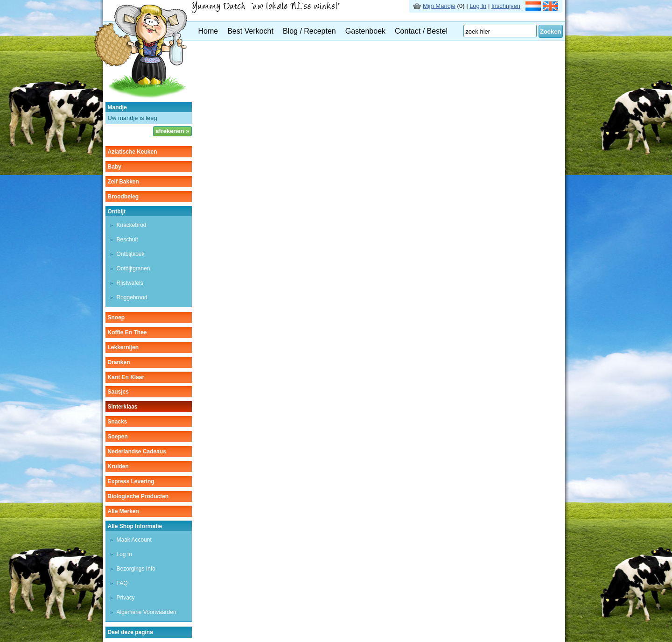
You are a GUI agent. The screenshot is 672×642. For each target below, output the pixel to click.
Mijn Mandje (439, 6)
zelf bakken (123, 182)
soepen (118, 437)
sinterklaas (123, 407)
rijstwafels (130, 283)
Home (208, 31)
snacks (118, 422)
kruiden (118, 466)
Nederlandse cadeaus (137, 452)
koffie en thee (127, 332)
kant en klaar (126, 377)
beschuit (127, 240)
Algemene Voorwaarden (147, 612)
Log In (478, 6)
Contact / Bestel (421, 31)
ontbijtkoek (131, 254)
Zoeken (551, 32)
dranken (119, 362)
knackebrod (132, 225)
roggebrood (132, 297)
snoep (116, 317)
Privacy (126, 598)
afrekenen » (172, 131)
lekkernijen (123, 347)
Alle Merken (123, 511)
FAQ (122, 583)
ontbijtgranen (133, 268)
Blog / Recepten (309, 31)
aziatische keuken (133, 152)
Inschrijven (506, 6)
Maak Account (134, 540)
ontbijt (117, 212)
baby (115, 167)
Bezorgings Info (136, 569)
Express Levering (131, 481)
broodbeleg (123, 197)
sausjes (118, 392)
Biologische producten (138, 496)
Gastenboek (365, 31)
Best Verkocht (250, 31)
